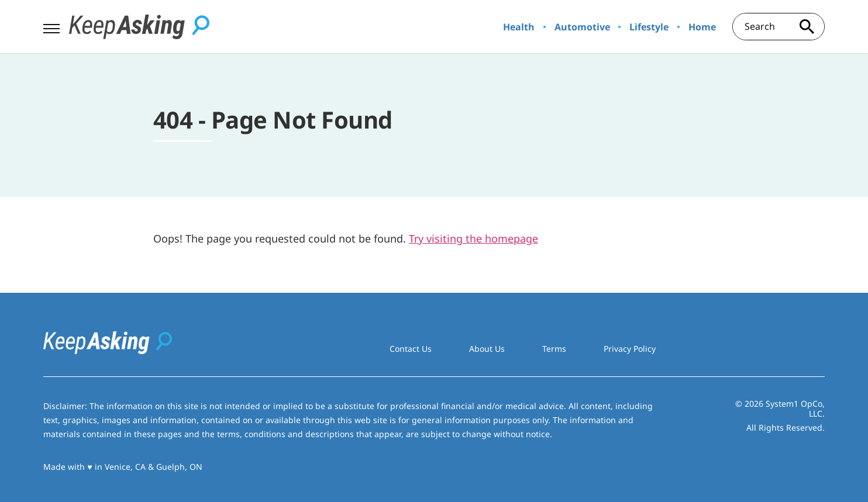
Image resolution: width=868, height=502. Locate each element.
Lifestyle (649, 27)
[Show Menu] (51, 26)
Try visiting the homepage (473, 238)
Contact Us (411, 349)
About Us (487, 349)
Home (702, 27)
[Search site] (807, 27)
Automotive (582, 27)
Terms (554, 349)
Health (519, 27)
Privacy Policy (630, 349)
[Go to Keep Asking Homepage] (139, 27)
